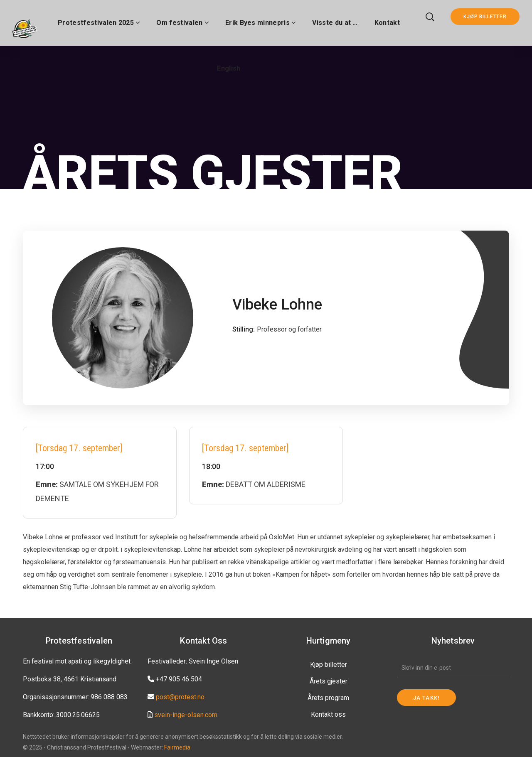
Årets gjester (329, 681)
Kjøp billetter (329, 665)
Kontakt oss (328, 714)
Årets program (328, 698)
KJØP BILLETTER (485, 17)
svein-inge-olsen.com (186, 715)
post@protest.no (180, 697)
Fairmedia (177, 747)
